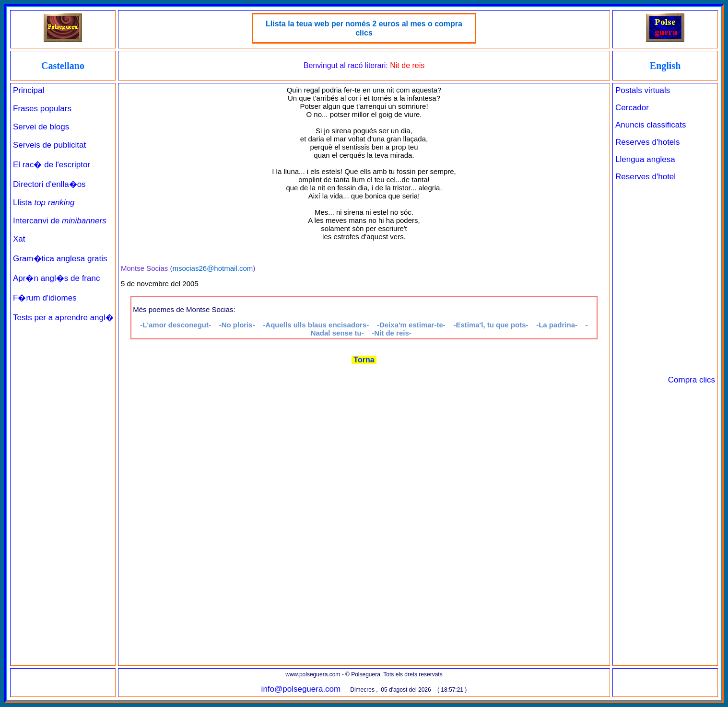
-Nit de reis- (392, 333)
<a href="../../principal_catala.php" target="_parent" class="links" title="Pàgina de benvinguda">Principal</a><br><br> (63, 373)
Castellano (63, 66)
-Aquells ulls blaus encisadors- (316, 325)
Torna (364, 360)
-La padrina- (557, 325)
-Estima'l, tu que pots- (491, 325)
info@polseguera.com (301, 689)
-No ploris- (237, 325)
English (665, 66)
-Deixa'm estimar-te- (411, 325)
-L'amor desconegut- (176, 325)
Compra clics (692, 380)
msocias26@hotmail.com (212, 268)
